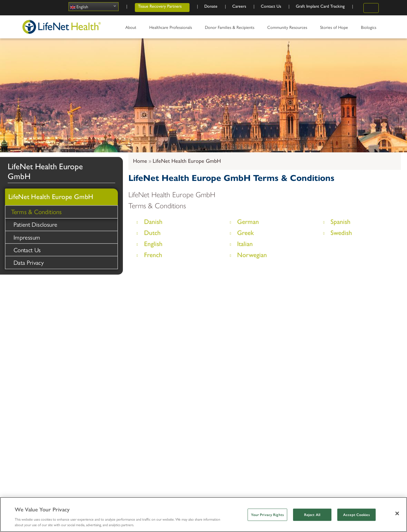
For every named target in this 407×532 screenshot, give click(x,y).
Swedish (341, 233)
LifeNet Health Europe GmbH (187, 161)
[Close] (397, 513)
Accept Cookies (356, 515)
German (248, 222)
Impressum (27, 237)
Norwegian (252, 255)
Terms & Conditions (37, 211)
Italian (245, 244)
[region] (203, 514)
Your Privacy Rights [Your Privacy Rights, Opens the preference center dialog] (267, 515)
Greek (245, 233)
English (79, 7)
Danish (153, 222)
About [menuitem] (132, 29)
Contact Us (28, 250)
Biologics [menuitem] (370, 29)
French (153, 255)
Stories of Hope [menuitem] (335, 29)
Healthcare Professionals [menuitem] (172, 29)
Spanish (340, 222)
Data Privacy (29, 263)
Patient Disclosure (36, 224)
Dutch (152, 233)
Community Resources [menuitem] (288, 29)
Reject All (312, 515)
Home (140, 161)
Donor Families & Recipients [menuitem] (231, 29)
